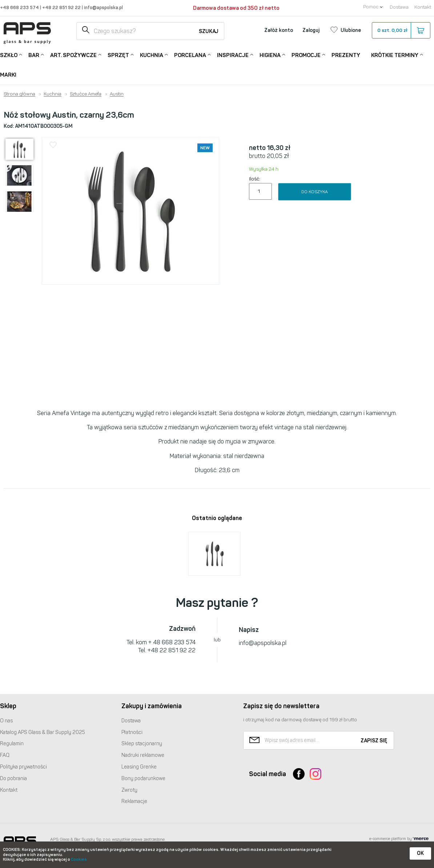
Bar (34, 55)
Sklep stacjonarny (142, 744)
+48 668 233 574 (20, 7)
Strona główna (19, 94)
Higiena (270, 55)
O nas (6, 721)
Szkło (9, 55)
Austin (117, 94)
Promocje (306, 55)
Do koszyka (315, 192)
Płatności (132, 732)
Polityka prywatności (23, 767)
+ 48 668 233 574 (172, 642)
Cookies (79, 859)
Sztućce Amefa (86, 94)
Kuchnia (152, 55)
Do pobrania (13, 778)
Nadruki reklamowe (143, 755)
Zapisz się (374, 741)
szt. (401, 31)
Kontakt (423, 7)
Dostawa (399, 7)
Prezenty (346, 55)
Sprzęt (118, 55)
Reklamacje (134, 801)
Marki (8, 75)
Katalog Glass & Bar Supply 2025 (43, 732)
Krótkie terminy (395, 55)
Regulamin (12, 744)
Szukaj (209, 31)
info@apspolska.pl (103, 7)
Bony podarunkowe (143, 778)
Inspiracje (233, 55)
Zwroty (129, 790)
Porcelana (190, 55)
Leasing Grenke (139, 767)
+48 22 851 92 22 (62, 7)
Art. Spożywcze (73, 55)
